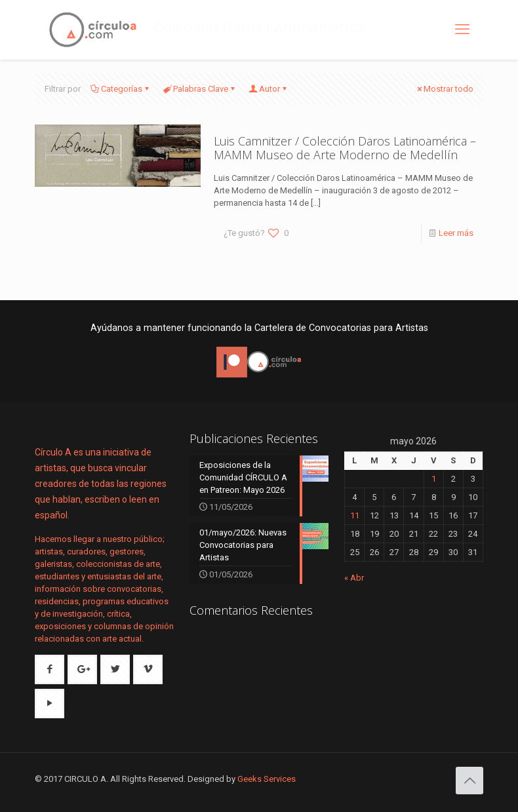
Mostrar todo (444, 89)
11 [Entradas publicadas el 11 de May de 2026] (355, 515)
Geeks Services (267, 779)
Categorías (121, 89)
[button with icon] (50, 669)
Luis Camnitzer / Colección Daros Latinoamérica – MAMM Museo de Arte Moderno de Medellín (345, 148)
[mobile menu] (462, 29)
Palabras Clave (200, 89)
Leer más (456, 233)
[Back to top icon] (469, 781)
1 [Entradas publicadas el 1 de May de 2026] (434, 479)
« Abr (354, 578)
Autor (269, 89)
